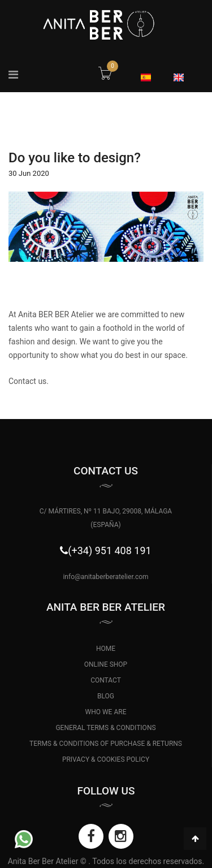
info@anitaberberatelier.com (105, 577)
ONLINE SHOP (106, 664)
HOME (106, 649)
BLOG (106, 696)
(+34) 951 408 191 (109, 550)
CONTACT (106, 680)
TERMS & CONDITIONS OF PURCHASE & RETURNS (106, 744)
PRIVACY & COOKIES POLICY (106, 759)
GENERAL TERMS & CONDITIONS (105, 728)
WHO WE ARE (106, 712)
